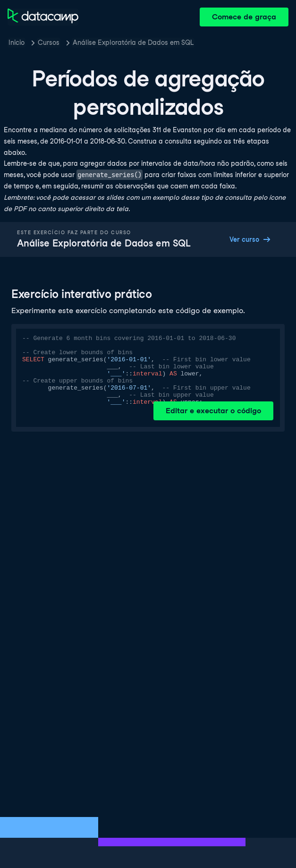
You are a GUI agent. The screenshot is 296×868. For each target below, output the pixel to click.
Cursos (49, 43)
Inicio (17, 43)
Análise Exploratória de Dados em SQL (133, 43)
